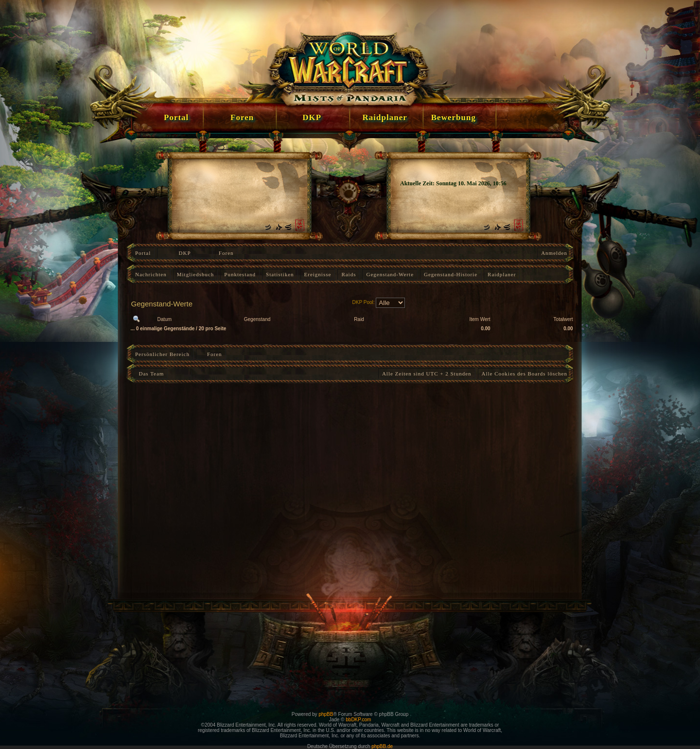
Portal (143, 253)
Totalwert (563, 319)
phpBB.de (382, 746)
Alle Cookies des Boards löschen (525, 374)
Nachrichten (151, 274)
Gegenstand (257, 319)
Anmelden (554, 253)
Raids (349, 274)
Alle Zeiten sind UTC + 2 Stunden (427, 374)
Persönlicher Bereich (162, 354)
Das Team (149, 374)
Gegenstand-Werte (390, 274)
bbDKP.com (358, 720)
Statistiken (280, 274)
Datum (165, 319)
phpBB (326, 714)
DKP (185, 253)
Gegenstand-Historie (451, 274)
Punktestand (240, 274)
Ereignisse (318, 274)
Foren (226, 253)
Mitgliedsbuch (196, 274)
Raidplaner (502, 274)
